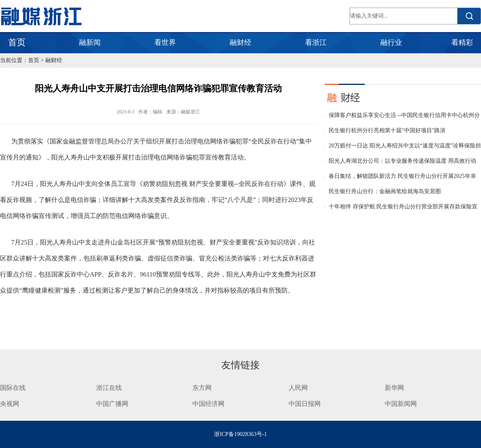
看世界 (165, 42)
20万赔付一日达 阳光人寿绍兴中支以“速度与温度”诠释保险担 (405, 146)
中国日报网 (305, 404)
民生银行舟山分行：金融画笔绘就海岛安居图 (385, 191)
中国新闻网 (401, 404)
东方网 (202, 388)
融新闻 (90, 42)
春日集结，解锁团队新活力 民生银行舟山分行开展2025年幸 (402, 176)
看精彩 (462, 42)
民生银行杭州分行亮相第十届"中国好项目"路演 (387, 130)
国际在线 (13, 388)
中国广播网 (112, 404)
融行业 (391, 42)
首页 (17, 42)
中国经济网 (208, 404)
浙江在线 (109, 388)
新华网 (394, 388)
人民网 (298, 388)
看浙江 (316, 42)
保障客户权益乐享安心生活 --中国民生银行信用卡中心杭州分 (404, 115)
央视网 (10, 404)
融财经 (240, 42)
